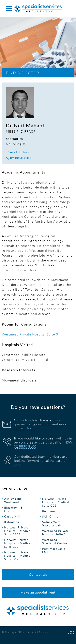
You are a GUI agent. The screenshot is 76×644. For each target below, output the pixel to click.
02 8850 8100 (19, 158)
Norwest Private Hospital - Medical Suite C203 (18, 531)
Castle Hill (12, 516)
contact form (24, 428)
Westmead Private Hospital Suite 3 (30, 334)
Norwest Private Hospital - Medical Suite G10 (18, 543)
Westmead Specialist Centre (55, 541)
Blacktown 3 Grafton (13, 509)
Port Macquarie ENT (54, 550)
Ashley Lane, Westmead (13, 500)
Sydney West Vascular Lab (51, 524)
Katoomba (12, 522)
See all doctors (17, 152)
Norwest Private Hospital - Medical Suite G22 (56, 502)
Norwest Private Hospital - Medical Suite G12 (18, 556)
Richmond (49, 511)
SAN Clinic (50, 516)
